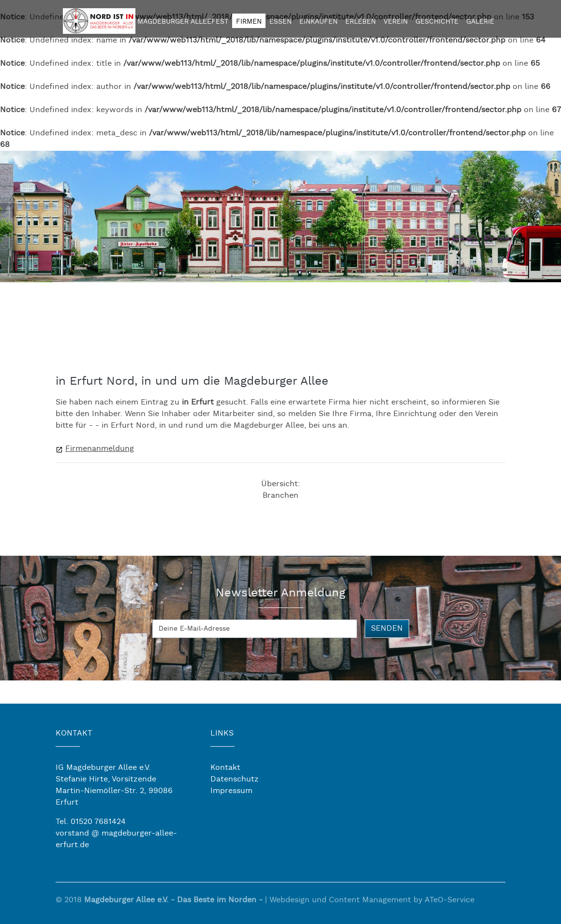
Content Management (370, 902)
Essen (280, 22)
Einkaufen (318, 22)
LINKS (222, 733)
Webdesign (289, 902)
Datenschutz (235, 779)
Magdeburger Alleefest (183, 22)
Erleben (361, 22)
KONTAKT (74, 733)
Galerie (480, 22)
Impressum (231, 791)
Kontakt (225, 768)
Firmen (249, 22)
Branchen (280, 496)
